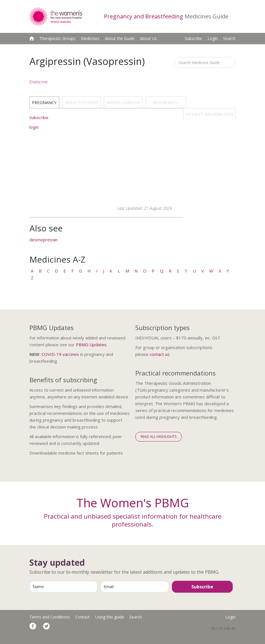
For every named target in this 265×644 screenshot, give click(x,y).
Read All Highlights (159, 437)
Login (213, 38)
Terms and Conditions (50, 617)
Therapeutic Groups (57, 38)
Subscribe (193, 38)
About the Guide (120, 38)
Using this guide (110, 617)
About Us (148, 38)
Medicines (90, 38)
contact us (160, 354)
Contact (83, 617)
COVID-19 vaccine (59, 354)
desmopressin (43, 240)
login (34, 127)
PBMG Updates (91, 345)
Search (229, 38)
